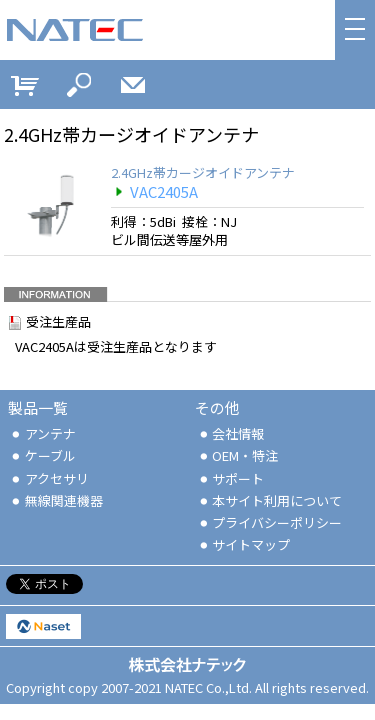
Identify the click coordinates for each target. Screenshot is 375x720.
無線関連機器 (56, 500)
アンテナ (42, 433)
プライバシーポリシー (270, 522)
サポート (231, 478)
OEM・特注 (238, 455)
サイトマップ (244, 544)
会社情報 (231, 433)
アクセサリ (49, 478)
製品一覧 (38, 407)
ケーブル (42, 455)
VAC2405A (154, 191)
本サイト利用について (270, 500)
